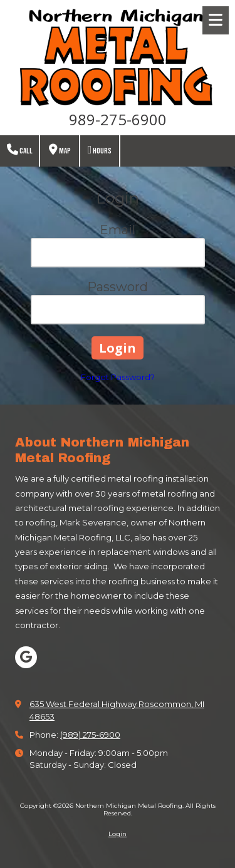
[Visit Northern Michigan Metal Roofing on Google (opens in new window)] (26, 657)
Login (118, 834)
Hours (100, 150)
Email (118, 230)
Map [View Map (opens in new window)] (60, 150)
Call (20, 150)
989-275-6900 (118, 119)
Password (118, 287)
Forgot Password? (118, 377)
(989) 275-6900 (90, 735)
